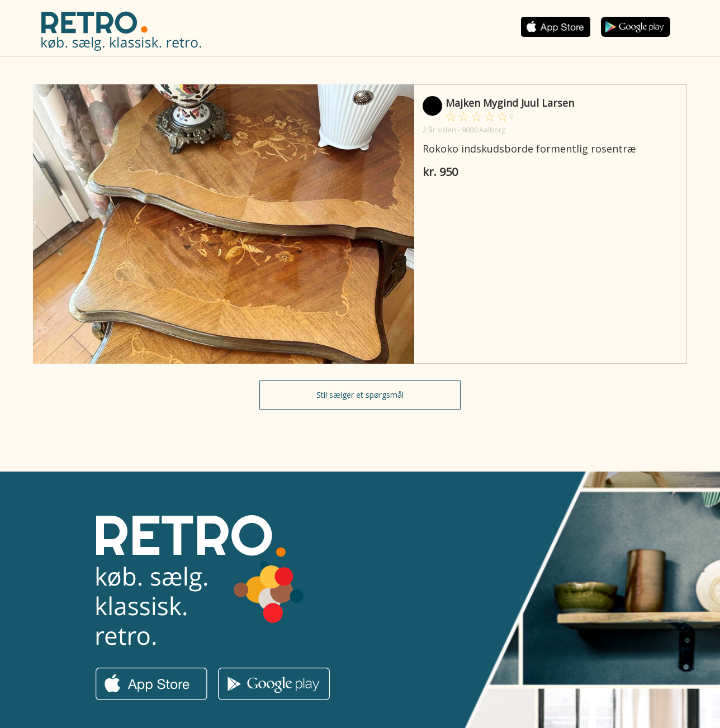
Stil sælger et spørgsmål (360, 395)
